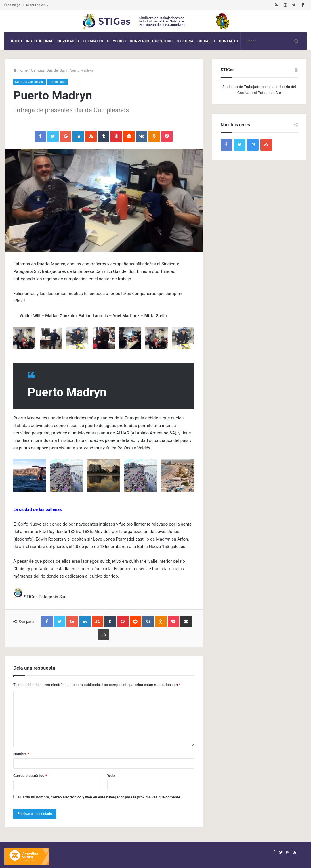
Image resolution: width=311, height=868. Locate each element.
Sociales (206, 41)
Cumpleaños (58, 82)
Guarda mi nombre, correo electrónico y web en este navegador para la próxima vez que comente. (100, 797)
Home (20, 70)
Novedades (68, 41)
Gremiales (93, 41)
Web (111, 776)
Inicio (16, 41)
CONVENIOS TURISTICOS (151, 41)
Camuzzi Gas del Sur (48, 70)
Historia (185, 41)
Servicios (116, 41)
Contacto (228, 41)
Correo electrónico (30, 776)
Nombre (21, 754)
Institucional (40, 41)
